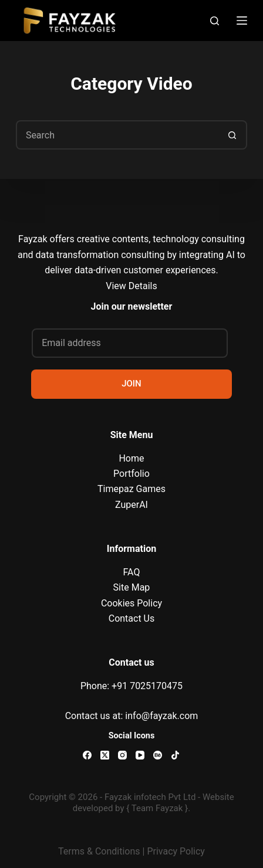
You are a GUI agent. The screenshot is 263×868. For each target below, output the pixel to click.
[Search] (215, 21)
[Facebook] (87, 755)
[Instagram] (122, 755)
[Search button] (232, 135)
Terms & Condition (97, 851)
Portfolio (131, 474)
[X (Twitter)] (105, 755)
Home (131, 458)
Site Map (132, 587)
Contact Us (132, 618)
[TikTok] (175, 755)
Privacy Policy (176, 851)
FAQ (132, 572)
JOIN (131, 384)
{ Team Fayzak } (157, 808)
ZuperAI (131, 505)
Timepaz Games (131, 489)
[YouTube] (140, 755)
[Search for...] (117, 135)
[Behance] (158, 755)
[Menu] (242, 21)
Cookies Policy (131, 603)
